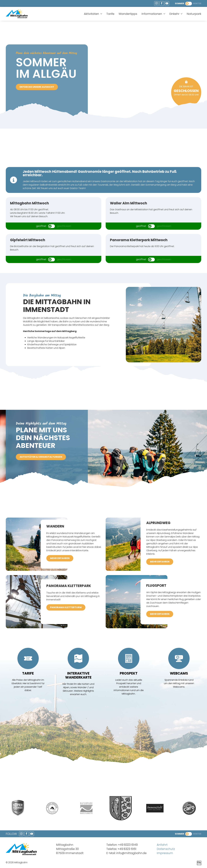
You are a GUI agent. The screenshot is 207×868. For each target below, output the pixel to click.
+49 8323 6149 (128, 845)
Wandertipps (128, 14)
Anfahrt (162, 845)
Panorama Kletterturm (66, 607)
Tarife (110, 14)
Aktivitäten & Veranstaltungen (41, 457)
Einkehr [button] (176, 14)
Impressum (165, 853)
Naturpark (194, 14)
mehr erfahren (60, 558)
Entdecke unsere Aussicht (37, 87)
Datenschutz (166, 849)
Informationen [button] (153, 14)
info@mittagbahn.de (131, 853)
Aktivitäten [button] (93, 14)
